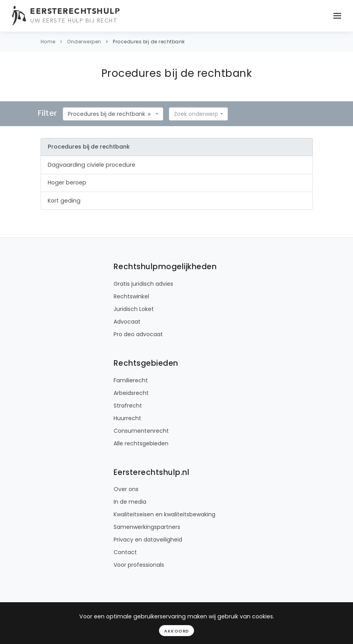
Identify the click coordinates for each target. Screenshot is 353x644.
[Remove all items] (149, 114)
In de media (130, 502)
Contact (125, 552)
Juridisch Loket (134, 309)
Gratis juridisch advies (143, 284)
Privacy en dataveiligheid (148, 540)
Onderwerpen (84, 42)
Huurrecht (127, 418)
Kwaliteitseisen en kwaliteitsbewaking (164, 514)
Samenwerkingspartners (147, 527)
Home (48, 42)
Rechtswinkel (131, 296)
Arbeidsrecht (131, 393)
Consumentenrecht (141, 431)
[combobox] (113, 114)
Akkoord (176, 631)
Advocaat (127, 322)
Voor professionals (139, 565)
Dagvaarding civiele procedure (92, 165)
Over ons (126, 489)
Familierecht (131, 380)
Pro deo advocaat (138, 334)
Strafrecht (128, 406)
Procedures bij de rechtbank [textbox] (106, 114)
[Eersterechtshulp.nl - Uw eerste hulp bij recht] (67, 16)
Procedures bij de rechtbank (149, 42)
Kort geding (64, 201)
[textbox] (196, 114)
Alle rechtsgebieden (141, 443)
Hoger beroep (67, 182)
